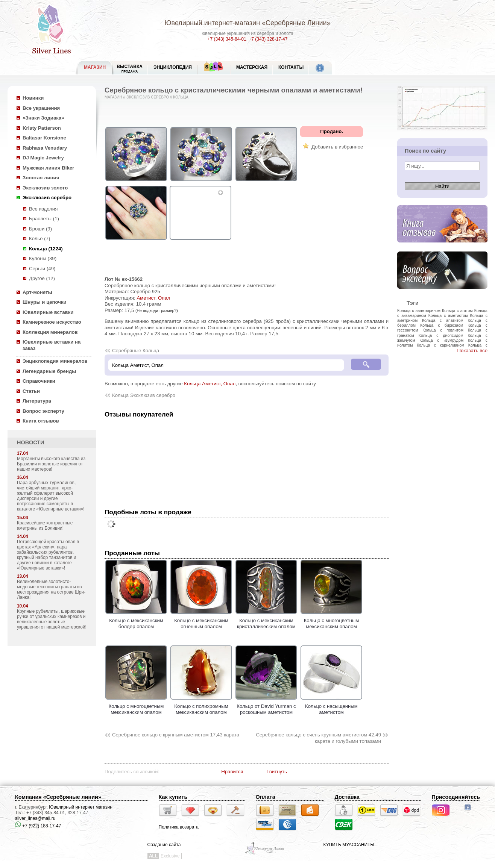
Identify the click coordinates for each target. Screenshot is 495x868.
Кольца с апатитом (443, 320)
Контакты (291, 67)
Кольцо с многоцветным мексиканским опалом (331, 620)
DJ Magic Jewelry (43, 158)
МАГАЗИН (95, 67)
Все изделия (43, 209)
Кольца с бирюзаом (442, 325)
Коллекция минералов (50, 332)
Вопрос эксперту (43, 411)
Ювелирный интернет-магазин (212, 23)
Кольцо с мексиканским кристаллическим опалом (266, 620)
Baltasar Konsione (44, 138)
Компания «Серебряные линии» (58, 797)
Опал (164, 298)
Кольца (181, 97)
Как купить (173, 797)
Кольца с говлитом (443, 330)
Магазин (113, 97)
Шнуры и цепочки (45, 302)
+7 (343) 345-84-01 (227, 39)
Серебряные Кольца (136, 351)
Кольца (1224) (46, 249)
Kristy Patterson (42, 128)
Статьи (31, 391)
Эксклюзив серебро (47, 198)
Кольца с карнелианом (440, 345)
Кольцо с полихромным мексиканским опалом (201, 706)
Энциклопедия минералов (55, 361)
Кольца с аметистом (448, 315)
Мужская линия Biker (48, 168)
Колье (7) (39, 239)
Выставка (130, 69)
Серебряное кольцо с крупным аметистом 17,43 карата (176, 735)
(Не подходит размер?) (157, 311)
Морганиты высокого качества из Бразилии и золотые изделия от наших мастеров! (51, 464)
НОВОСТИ (31, 442)
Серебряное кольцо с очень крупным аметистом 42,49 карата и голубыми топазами (318, 738)
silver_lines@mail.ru (35, 818)
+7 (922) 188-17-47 (38, 826)
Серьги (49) (42, 269)
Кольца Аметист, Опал (210, 384)
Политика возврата (179, 827)
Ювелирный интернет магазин (81, 807)
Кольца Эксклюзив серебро (144, 395)
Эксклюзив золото (45, 188)
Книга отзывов (41, 421)
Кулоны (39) (43, 258)
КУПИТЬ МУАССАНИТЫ (349, 845)
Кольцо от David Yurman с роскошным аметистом (266, 706)
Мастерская (252, 67)
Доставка (347, 797)
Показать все (472, 351)
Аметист (146, 298)
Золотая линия (41, 178)
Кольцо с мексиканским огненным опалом (201, 620)
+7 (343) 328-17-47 (268, 39)
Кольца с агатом (457, 311)
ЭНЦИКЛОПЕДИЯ (173, 67)
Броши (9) (40, 229)
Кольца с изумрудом (441, 340)
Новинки (33, 98)
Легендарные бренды (49, 371)
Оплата (266, 797)
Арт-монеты (37, 292)
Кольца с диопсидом (441, 335)
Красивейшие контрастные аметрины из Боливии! (45, 526)
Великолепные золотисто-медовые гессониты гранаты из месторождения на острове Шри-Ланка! (51, 589)
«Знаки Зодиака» (43, 118)
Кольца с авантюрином (419, 311)
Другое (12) (42, 278)
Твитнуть (277, 772)
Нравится (232, 772)
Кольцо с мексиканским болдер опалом (136, 620)
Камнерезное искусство (52, 322)
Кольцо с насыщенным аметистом (331, 706)
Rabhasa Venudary (45, 148)
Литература (37, 401)
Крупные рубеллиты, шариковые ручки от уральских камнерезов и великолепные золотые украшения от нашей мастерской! (52, 619)
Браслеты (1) (44, 219)
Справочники (39, 381)
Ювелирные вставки (48, 312)
